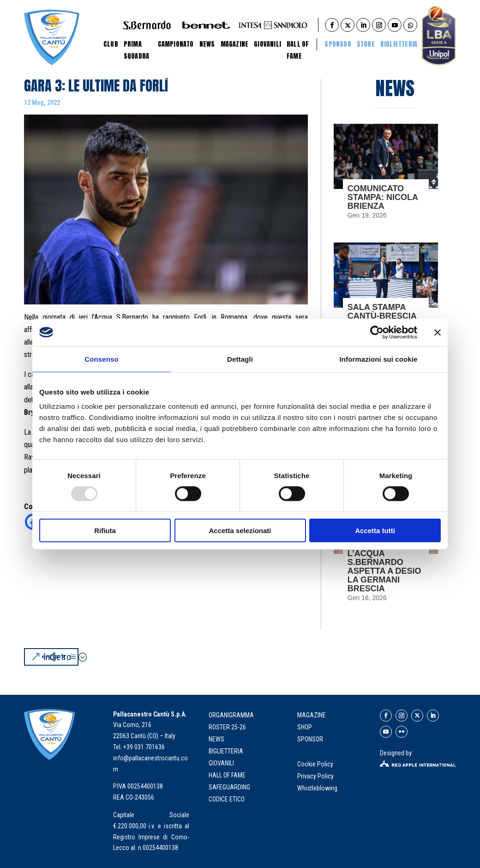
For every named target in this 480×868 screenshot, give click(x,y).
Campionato (176, 44)
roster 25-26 (227, 727)
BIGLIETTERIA (399, 44)
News (207, 44)
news (216, 739)
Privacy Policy (316, 776)
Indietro (57, 657)
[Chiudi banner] (438, 332)
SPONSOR (310, 739)
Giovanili (267, 44)
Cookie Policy (316, 764)
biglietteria (226, 751)
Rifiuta (105, 531)
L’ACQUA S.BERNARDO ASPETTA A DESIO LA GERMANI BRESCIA (384, 571)
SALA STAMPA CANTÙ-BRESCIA (382, 312)
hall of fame (227, 775)
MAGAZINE (312, 715)
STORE (366, 44)
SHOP (305, 727)
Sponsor (338, 44)
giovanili (221, 763)
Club (111, 44)
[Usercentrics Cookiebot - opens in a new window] (377, 332)
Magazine (235, 44)
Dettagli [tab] (240, 359)
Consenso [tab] (101, 359)
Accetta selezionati (240, 531)
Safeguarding (229, 787)
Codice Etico (227, 799)
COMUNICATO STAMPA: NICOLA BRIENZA (383, 197)
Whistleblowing (317, 788)
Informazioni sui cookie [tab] (379, 359)
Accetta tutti (375, 531)
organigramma (231, 715)
